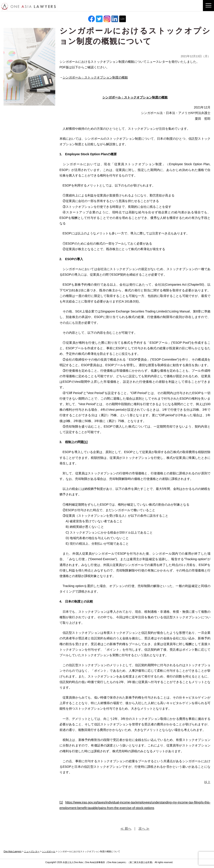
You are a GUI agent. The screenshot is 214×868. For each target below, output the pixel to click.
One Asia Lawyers (116, 862)
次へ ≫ (144, 828)
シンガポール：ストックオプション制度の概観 (95, 77)
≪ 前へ (126, 828)
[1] (61, 802)
